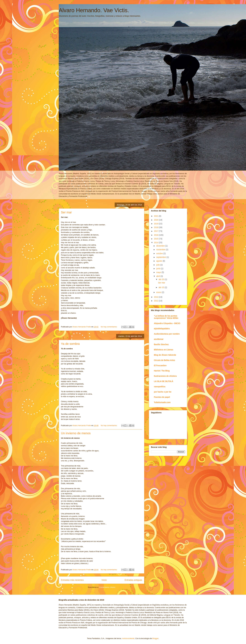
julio (158, 265)
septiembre (161, 257)
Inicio (104, 580)
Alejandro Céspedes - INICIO (167, 323)
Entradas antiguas (133, 580)
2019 (156, 224)
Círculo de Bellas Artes (164, 360)
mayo (159, 272)
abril (158, 276)
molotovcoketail (128, 638)
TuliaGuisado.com (162, 402)
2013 (156, 297)
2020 (156, 220)
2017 (156, 231)
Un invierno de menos (76, 433)
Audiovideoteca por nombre (167, 334)
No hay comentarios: (109, 327)
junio (159, 269)
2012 (156, 301)
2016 (156, 235)
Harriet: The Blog (162, 371)
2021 (156, 216)
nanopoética (160, 387)
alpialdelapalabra (162, 329)
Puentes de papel (162, 397)
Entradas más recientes (72, 580)
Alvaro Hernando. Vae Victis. (94, 10)
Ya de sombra (70, 344)
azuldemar (159, 339)
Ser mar (66, 212)
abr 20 (162, 279)
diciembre (161, 246)
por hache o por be (163, 392)
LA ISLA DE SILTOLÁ (164, 381)
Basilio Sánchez (161, 344)
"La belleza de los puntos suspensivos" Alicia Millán (166, 317)
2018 (156, 227)
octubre (160, 253)
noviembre (161, 250)
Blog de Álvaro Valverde (165, 355)
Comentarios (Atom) (107, 587)
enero (159, 292)
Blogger (155, 638)
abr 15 (162, 287)
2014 (156, 242)
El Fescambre (160, 365)
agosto (159, 261)
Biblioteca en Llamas (164, 350)
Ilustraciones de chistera (165, 376)
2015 (156, 239)
